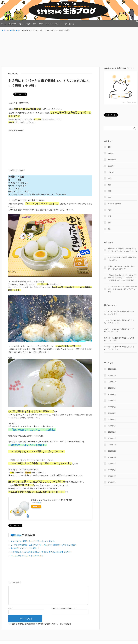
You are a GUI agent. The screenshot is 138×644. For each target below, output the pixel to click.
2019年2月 (112, 432)
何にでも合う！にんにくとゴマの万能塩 (27, 556)
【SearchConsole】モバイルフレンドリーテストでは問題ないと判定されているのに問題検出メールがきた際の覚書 (122, 278)
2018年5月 (112, 470)
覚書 (35, 24)
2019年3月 (112, 426)
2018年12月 (112, 445)
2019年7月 (112, 400)
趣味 (21, 24)
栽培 (110, 191)
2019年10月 (112, 382)
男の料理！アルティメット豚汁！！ (25, 548)
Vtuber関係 (112, 159)
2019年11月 (112, 375)
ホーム (3, 24)
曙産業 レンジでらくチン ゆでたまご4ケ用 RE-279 (51, 500)
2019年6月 (112, 407)
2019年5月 (112, 413)
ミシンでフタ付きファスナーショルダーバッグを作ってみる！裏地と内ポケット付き (122, 289)
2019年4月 (112, 419)
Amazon (37, 506)
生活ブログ (12, 24)
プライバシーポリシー (54, 24)
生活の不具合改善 (115, 204)
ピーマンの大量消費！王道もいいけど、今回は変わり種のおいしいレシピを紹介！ (44, 545)
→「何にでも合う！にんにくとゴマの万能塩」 (32, 430)
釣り (110, 229)
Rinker (39, 503)
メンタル (111, 172)
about (41, 24)
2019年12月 (112, 369)
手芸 (110, 178)
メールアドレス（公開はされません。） (63, 612)
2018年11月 (112, 451)
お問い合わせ (69, 24)
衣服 (110, 210)
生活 (19, 535)
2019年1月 (112, 438)
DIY (110, 147)
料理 (13, 535)
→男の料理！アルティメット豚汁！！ (28, 445)
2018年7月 (112, 463)
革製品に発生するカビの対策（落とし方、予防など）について (122, 267)
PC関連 (28, 24)
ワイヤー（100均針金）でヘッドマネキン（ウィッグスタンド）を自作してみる (122, 250)
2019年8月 (112, 394)
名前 (10, 612)
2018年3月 (112, 482)
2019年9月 (112, 388)
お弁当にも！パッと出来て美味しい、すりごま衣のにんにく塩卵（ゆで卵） (41, 552)
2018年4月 (112, 476)
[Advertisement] (69, 49)
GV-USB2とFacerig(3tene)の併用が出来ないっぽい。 (122, 259)
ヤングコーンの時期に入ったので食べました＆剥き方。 (33, 541)
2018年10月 (112, 457)
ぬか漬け (111, 166)
